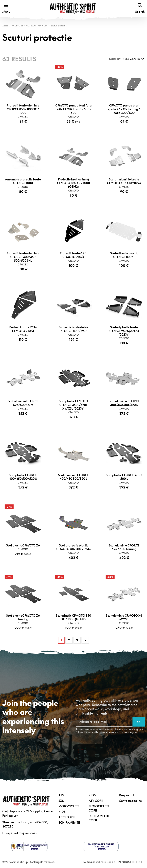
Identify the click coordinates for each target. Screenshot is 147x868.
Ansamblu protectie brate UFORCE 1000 (23, 181)
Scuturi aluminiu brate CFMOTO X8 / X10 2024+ (124, 181)
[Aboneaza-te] (139, 722)
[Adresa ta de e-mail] (104, 722)
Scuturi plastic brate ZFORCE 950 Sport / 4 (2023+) (124, 331)
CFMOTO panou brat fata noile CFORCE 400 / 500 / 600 (73, 109)
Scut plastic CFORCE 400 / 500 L (124, 477)
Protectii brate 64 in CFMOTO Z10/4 (73, 255)
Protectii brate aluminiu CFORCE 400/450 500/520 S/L (23, 257)
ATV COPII (96, 801)
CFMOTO (23, 117)
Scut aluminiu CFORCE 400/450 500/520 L (73, 477)
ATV (61, 795)
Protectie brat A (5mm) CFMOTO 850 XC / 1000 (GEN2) (73, 183)
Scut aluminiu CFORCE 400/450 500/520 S (124, 403)
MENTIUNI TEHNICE (130, 862)
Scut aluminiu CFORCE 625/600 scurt (23, 403)
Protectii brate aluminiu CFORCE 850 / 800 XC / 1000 (23, 109)
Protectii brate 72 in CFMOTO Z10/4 (23, 329)
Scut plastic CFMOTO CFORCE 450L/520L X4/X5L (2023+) (73, 405)
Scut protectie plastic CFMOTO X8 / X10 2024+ (73, 547)
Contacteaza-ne (130, 801)
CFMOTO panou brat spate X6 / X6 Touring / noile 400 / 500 (124, 109)
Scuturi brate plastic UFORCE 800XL (124, 255)
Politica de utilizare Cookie (99, 862)
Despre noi (126, 795)
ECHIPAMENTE (69, 823)
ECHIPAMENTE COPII (99, 818)
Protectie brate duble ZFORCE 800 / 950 (73, 329)
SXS (61, 801)
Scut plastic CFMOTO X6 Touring (23, 617)
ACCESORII (67, 817)
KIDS (62, 812)
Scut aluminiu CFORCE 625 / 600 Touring (124, 547)
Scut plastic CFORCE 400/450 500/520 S (23, 477)
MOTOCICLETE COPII (99, 808)
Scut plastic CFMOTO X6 (23, 545)
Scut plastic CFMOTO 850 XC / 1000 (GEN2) (73, 617)
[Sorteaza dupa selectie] (127, 59)
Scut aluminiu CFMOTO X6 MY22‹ (124, 617)
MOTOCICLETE (69, 806)
